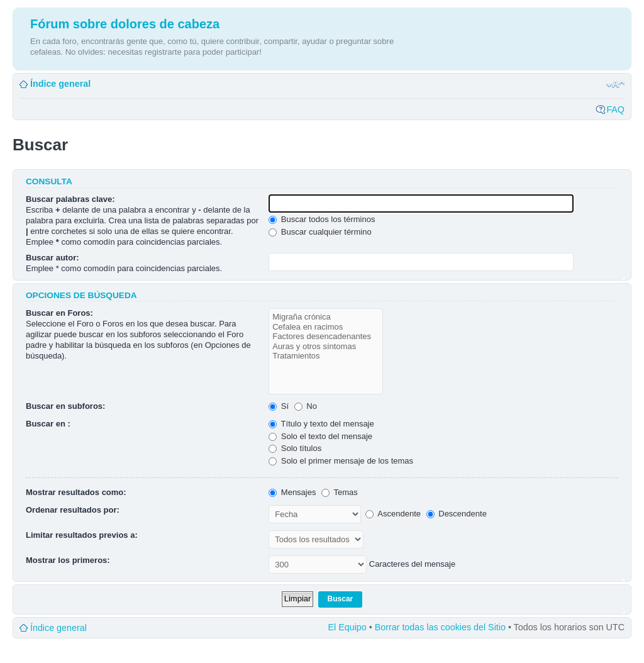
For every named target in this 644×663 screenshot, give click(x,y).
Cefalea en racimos (326, 327)
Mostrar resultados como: (76, 492)
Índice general (60, 84)
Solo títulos (295, 448)
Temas (340, 492)
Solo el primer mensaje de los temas (341, 461)
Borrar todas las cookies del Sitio (440, 627)
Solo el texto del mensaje (320, 436)
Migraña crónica (326, 317)
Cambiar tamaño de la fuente (615, 84)
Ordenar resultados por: (73, 510)
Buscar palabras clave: (70, 199)
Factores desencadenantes (326, 337)
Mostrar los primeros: (68, 560)
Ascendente (393, 514)
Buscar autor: (53, 258)
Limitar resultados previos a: (82, 535)
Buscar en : (48, 424)
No (306, 406)
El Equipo (347, 627)
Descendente (457, 514)
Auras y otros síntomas (326, 347)
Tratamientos (326, 356)
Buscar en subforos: (65, 406)
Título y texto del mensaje (321, 424)
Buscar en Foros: (59, 313)
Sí (279, 406)
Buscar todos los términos (322, 219)
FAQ (615, 109)
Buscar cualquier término (320, 232)
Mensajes (292, 492)
